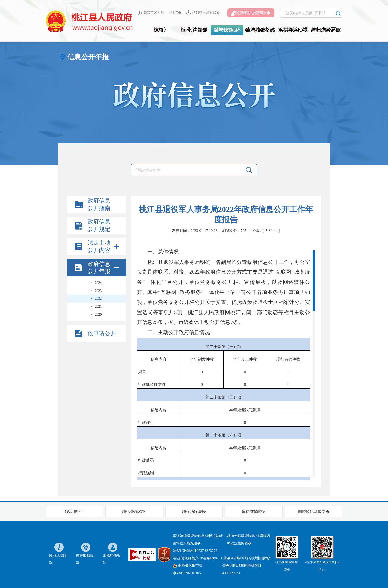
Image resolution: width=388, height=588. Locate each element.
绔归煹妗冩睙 (326, 30)
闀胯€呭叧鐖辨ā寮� (251, 13)
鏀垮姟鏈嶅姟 (260, 30)
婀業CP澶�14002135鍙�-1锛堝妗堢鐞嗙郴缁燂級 (231, 558)
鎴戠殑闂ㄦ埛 (151, 13)
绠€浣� (175, 13)
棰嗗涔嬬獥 (194, 30)
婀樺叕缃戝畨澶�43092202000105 (188, 569)
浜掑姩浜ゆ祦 (293, 30)
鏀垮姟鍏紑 (227, 30)
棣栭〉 (161, 30)
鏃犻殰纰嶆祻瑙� (203, 13)
